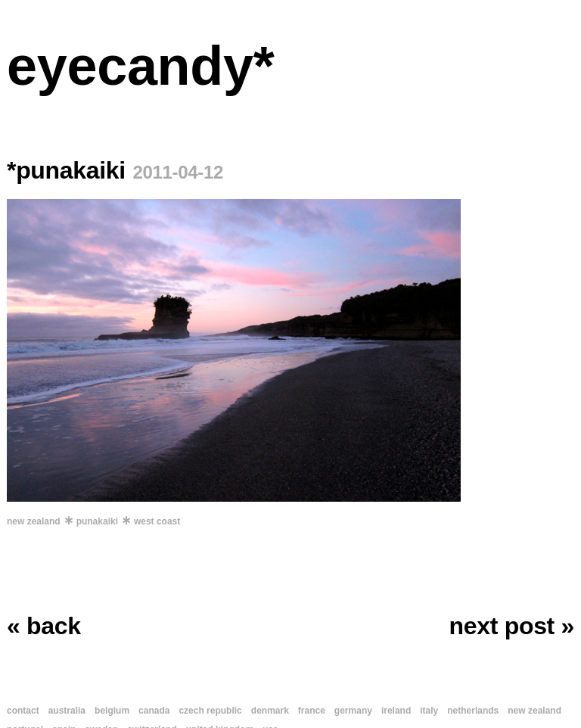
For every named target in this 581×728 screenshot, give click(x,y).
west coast (157, 521)
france (312, 711)
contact (23, 711)
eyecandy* (140, 66)
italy (429, 711)
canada (154, 711)
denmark (270, 711)
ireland (396, 711)
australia (67, 711)
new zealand (34, 521)
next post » (512, 626)
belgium (112, 711)
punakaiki (97, 521)
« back (44, 626)
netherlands (473, 711)
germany (353, 711)
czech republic (210, 711)
